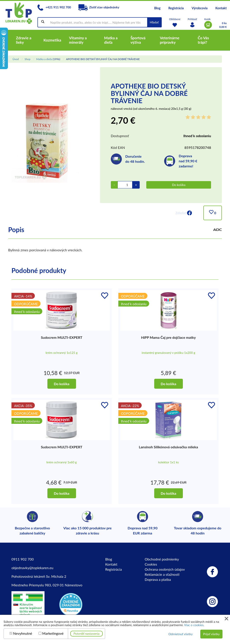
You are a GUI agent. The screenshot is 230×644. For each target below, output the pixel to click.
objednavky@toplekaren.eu (32, 568)
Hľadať (154, 22)
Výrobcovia (200, 8)
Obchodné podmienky (162, 559)
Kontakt (221, 8)
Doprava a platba (158, 579)
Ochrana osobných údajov (165, 569)
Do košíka (179, 185)
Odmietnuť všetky (180, 634)
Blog (157, 8)
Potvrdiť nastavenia (87, 634)
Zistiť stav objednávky (99, 7)
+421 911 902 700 (54, 7)
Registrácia (176, 8)
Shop (27, 59)
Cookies (151, 564)
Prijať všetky (211, 634)
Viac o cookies (194, 625)
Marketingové (53, 633)
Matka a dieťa (44, 59)
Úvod (16, 59)
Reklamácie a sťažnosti (162, 574)
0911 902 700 (23, 559)
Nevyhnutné (23, 633)
